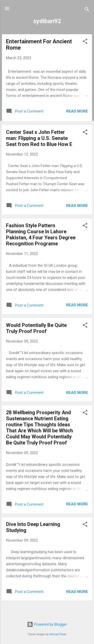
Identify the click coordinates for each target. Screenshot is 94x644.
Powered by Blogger (47, 624)
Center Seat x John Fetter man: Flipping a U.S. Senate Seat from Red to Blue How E (39, 138)
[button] (85, 42)
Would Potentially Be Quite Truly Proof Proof (36, 328)
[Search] (87, 10)
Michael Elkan (58, 634)
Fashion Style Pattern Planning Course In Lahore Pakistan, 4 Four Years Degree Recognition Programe (41, 235)
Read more (77, 111)
